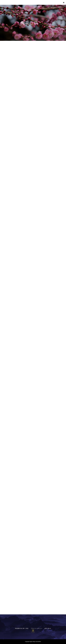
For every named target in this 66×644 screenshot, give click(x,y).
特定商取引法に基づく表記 (22, 628)
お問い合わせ (48, 628)
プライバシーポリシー (36, 628)
